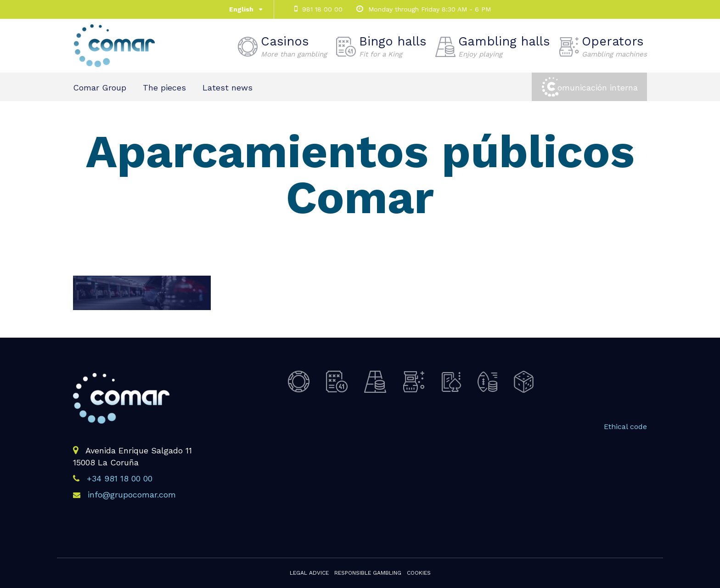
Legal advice (309, 573)
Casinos (294, 46)
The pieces (164, 88)
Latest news (228, 88)
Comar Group (100, 88)
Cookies (419, 573)
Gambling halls (504, 46)
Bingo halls (393, 46)
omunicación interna (598, 88)
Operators (614, 46)
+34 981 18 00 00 (120, 478)
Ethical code (625, 427)
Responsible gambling (368, 573)
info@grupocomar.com (132, 495)
